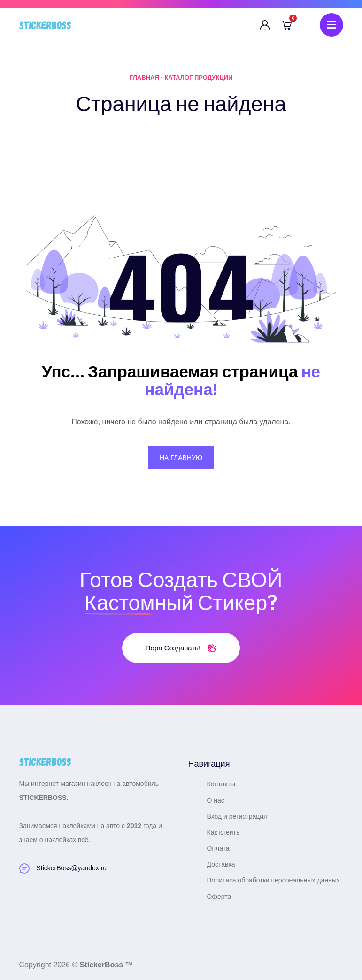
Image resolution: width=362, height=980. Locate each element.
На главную (181, 458)
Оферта (219, 897)
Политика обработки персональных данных (273, 880)
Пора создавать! (181, 648)
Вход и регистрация (237, 816)
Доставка (221, 864)
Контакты (221, 784)
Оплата (218, 848)
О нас (216, 800)
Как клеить (223, 832)
